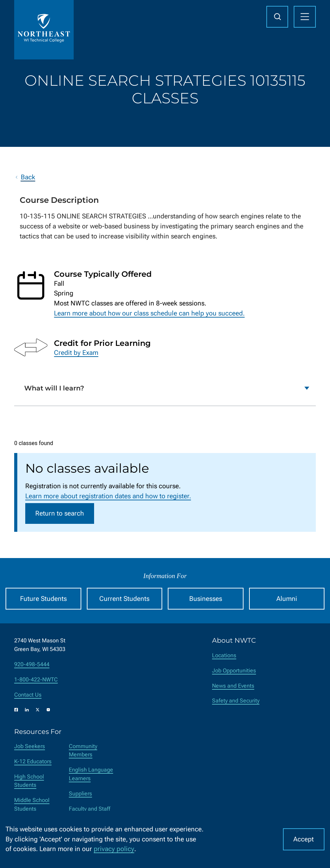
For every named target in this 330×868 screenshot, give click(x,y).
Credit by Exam (76, 352)
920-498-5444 (32, 664)
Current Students (124, 599)
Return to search (60, 513)
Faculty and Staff (90, 809)
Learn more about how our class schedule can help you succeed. (149, 313)
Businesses (206, 599)
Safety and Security (236, 701)
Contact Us (28, 695)
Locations (224, 655)
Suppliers (80, 794)
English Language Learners (91, 774)
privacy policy (114, 849)
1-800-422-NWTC (36, 680)
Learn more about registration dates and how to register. (108, 496)
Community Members (83, 751)
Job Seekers (30, 746)
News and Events (233, 686)
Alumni (287, 599)
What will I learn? (54, 388)
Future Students (43, 599)
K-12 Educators (33, 761)
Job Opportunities (234, 671)
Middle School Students (32, 804)
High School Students (29, 781)
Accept (304, 839)
